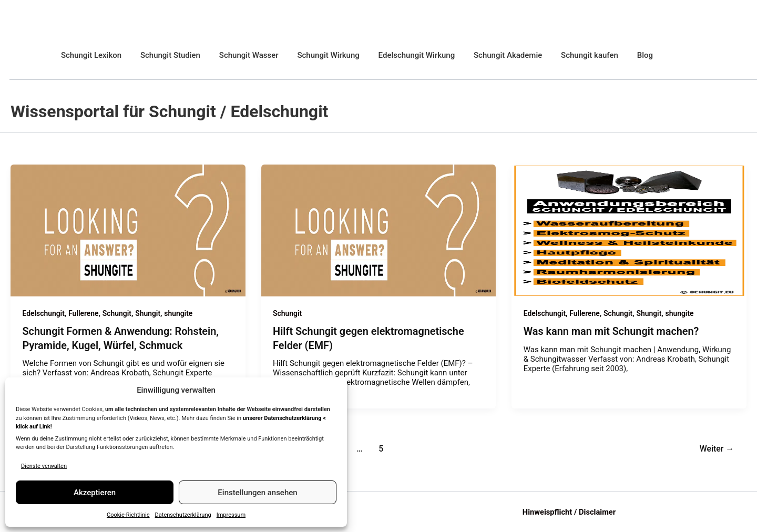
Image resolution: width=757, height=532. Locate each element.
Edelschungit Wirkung (403, 55)
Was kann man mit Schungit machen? (612, 331)
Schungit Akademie (491, 55)
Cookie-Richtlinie (128, 515)
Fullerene (84, 313)
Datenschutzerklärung (183, 515)
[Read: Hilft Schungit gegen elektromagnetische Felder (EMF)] (379, 230)
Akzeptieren (95, 493)
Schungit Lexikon (90, 55)
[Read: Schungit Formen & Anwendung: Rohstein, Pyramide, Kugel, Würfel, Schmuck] (128, 230)
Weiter (717, 448)
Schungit (118, 313)
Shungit (149, 313)
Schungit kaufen (570, 55)
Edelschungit (44, 313)
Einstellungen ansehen (257, 493)
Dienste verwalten (44, 466)
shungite (180, 313)
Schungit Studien (166, 55)
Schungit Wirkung (318, 55)
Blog (622, 55)
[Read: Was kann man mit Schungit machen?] (629, 230)
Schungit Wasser (241, 55)
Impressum (231, 515)
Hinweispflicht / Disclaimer (569, 511)
